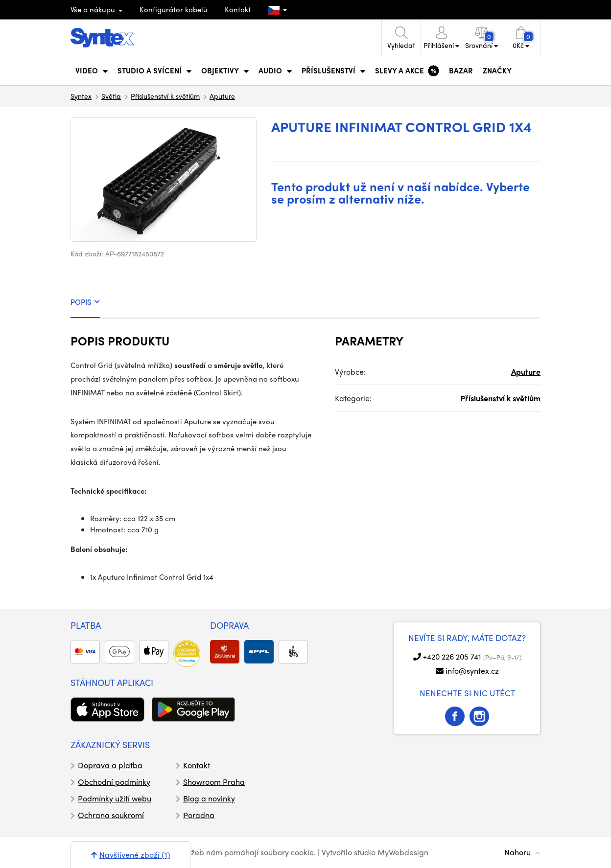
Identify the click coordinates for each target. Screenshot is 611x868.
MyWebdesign (403, 852)
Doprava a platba (110, 765)
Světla (111, 96)
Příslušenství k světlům (165, 96)
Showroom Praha (214, 782)
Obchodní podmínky (114, 782)
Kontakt (238, 9)
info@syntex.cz (472, 671)
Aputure (222, 96)
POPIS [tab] (85, 302)
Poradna (199, 815)
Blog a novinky (209, 798)
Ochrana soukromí (111, 815)
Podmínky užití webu (115, 798)
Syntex (81, 96)
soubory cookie (287, 852)
